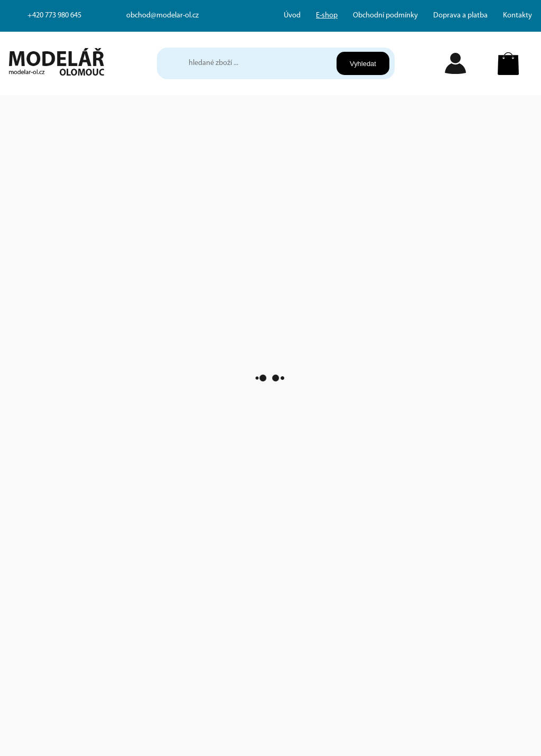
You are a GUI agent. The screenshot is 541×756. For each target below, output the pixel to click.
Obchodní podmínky (385, 16)
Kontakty (517, 16)
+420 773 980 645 (54, 16)
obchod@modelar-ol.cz (162, 16)
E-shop (327, 16)
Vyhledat (363, 64)
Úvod (292, 16)
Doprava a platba (460, 16)
